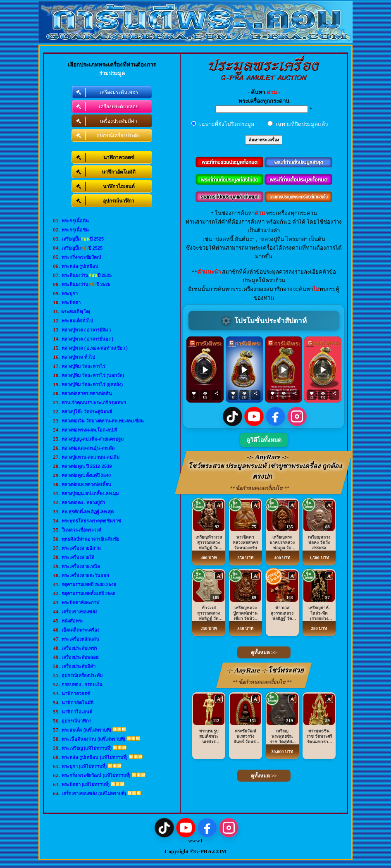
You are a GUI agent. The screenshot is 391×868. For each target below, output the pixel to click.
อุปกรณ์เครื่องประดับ (82, 675)
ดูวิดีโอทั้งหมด (264, 440)
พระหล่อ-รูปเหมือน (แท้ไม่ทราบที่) (95, 757)
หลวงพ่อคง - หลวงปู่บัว (83, 503)
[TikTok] (232, 416)
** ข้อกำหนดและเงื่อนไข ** (260, 488)
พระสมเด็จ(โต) (76, 312)
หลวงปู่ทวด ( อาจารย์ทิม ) (86, 330)
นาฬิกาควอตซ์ (76, 694)
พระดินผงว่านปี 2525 (87, 275)
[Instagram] (297, 416)
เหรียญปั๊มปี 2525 (83, 239)
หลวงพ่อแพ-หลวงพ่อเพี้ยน (87, 484)
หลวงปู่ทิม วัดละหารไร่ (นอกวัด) (93, 375)
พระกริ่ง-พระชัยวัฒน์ (82, 257)
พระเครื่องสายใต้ (78, 557)
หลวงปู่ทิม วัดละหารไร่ (83, 366)
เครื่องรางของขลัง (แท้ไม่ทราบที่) (94, 794)
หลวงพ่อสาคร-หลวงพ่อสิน (87, 393)
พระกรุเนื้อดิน (75, 221)
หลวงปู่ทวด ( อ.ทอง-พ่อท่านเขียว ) (95, 348)
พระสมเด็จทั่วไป (77, 321)
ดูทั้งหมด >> (264, 653)
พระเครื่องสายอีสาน (81, 548)
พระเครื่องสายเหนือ (81, 566)
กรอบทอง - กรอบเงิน (82, 684)
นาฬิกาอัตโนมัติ (77, 703)
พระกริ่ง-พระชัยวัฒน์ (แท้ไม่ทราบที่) (96, 775)
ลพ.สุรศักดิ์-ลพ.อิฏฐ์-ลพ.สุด (88, 512)
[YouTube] (254, 416)
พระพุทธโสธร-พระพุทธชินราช (91, 521)
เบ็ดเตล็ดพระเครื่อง (80, 630)
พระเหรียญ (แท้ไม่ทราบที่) (87, 748)
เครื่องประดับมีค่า (79, 666)
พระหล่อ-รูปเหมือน (80, 266)
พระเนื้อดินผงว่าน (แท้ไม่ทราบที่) (93, 739)
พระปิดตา (71, 303)
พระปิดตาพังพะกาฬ (81, 603)
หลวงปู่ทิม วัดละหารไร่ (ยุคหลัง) (92, 384)
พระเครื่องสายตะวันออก (85, 575)
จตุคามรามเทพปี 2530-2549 (89, 584)
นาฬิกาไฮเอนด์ (77, 712)
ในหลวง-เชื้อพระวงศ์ (82, 530)
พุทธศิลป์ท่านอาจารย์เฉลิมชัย (90, 539)
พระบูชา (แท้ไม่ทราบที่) (84, 766)
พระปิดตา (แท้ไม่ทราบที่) (86, 785)
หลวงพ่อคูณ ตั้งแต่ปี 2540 (86, 475)
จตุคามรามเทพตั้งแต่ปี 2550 (89, 594)
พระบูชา (70, 293)
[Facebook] (275, 416)
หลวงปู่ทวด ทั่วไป (78, 357)
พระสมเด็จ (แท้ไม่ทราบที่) (86, 730)
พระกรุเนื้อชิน (75, 230)
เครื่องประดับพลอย (80, 657)
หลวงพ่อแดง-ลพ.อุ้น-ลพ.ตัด (88, 448)
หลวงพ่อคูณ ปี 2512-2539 (87, 466)
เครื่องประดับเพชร (79, 648)
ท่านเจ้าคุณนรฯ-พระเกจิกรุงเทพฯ (94, 403)
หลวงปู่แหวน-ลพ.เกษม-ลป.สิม (91, 457)
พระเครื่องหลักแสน (80, 639)
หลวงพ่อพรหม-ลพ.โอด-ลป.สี (89, 430)
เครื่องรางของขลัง (79, 612)
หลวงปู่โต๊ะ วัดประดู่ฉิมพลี (87, 412)
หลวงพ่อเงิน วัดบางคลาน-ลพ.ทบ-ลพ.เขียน (103, 421)
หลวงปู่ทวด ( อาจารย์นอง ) (88, 339)
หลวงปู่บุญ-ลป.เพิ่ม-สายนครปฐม (93, 439)
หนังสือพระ (73, 621)
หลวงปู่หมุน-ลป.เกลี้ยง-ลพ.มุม (90, 494)
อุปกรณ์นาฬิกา (76, 721)
